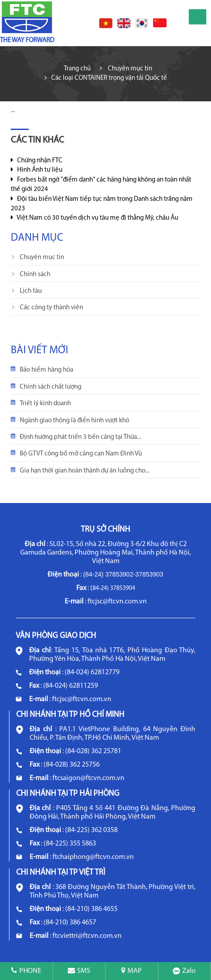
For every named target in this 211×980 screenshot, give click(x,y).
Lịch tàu (31, 291)
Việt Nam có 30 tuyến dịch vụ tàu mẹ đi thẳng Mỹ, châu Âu (95, 218)
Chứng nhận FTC (37, 161)
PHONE (26, 971)
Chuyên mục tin (42, 258)
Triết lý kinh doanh (45, 404)
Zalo (184, 971)
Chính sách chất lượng (51, 387)
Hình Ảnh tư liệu (37, 170)
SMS (79, 971)
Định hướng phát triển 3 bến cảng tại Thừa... (80, 437)
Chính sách (35, 275)
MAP (132, 971)
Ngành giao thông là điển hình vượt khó (75, 421)
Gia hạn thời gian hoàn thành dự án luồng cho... (85, 471)
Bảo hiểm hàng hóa (46, 370)
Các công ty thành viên (51, 308)
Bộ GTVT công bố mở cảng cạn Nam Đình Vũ (81, 454)
